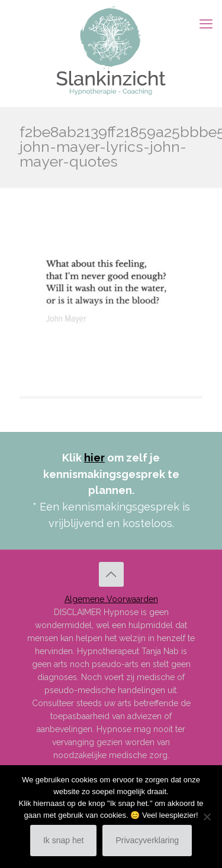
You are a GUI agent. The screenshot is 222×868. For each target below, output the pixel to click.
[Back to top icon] (111, 574)
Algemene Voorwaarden (111, 599)
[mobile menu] (206, 24)
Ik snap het (64, 840)
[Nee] (207, 817)
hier (94, 458)
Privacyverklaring (147, 840)
